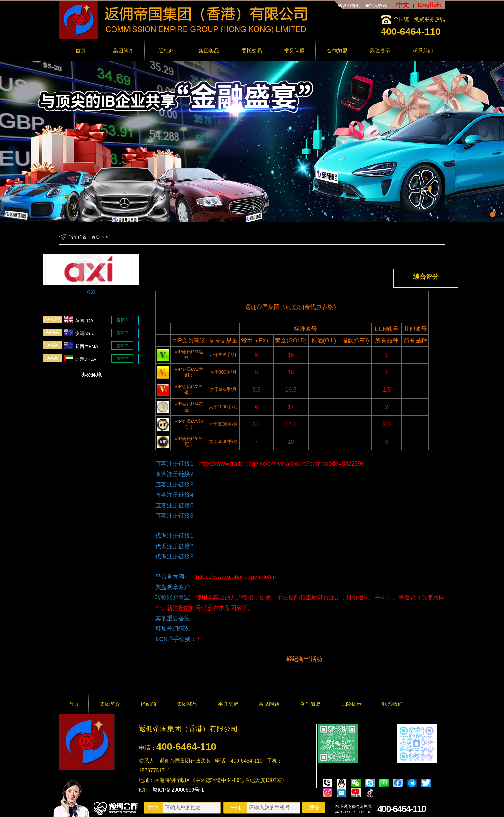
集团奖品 (209, 51)
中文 (402, 5)
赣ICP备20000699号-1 (178, 790)
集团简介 (123, 51)
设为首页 (351, 5)
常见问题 (294, 51)
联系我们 (423, 51)
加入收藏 (378, 5)
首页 (81, 51)
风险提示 (380, 51)
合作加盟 (337, 51)
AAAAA (52, 319)
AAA (52, 345)
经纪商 (166, 51)
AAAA (53, 332)
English (429, 5)
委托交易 (252, 51)
